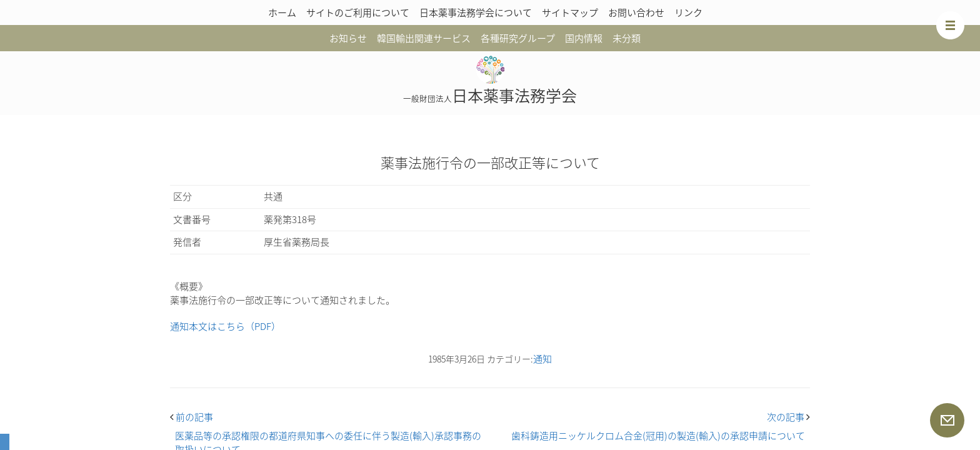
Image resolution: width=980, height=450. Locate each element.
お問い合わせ (636, 12)
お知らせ (348, 38)
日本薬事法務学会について (476, 12)
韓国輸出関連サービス (424, 38)
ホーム (282, 12)
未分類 (627, 38)
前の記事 (192, 417)
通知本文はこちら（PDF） (225, 326)
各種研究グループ (518, 38)
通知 (542, 359)
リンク (688, 12)
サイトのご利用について (358, 12)
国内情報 (584, 38)
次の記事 (788, 417)
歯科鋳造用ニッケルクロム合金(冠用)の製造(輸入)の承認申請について (658, 436)
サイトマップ (570, 12)
